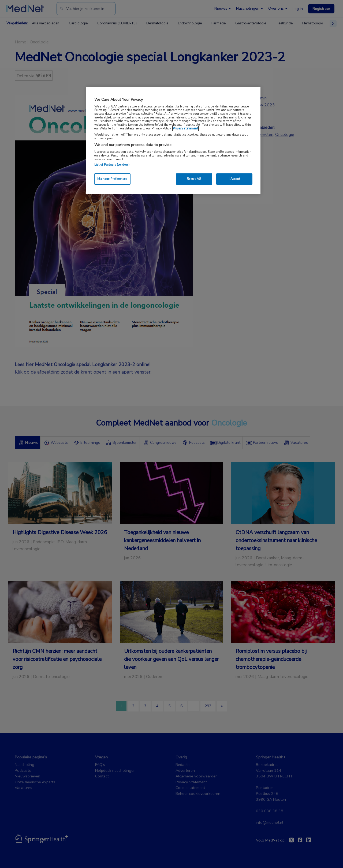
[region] (173, 141)
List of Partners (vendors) (112, 165)
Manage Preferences (112, 179)
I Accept (234, 179)
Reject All (194, 179)
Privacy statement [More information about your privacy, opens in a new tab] (185, 128)
